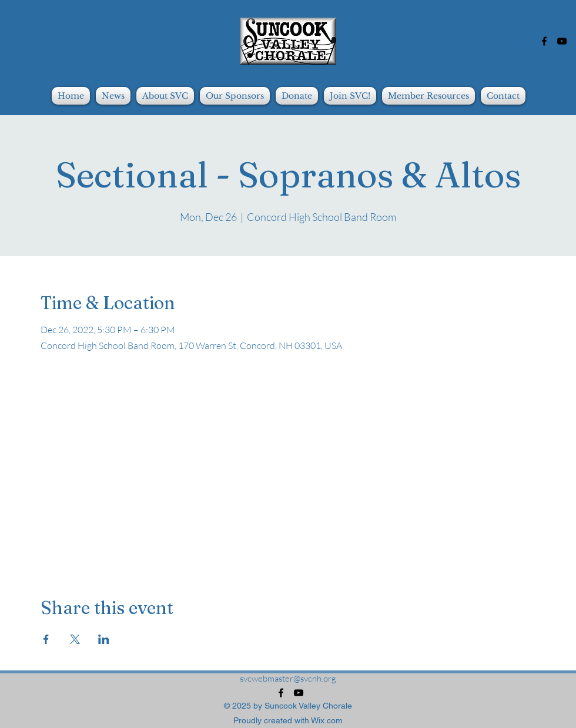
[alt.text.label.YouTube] (562, 41)
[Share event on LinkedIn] (104, 639)
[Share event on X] (75, 639)
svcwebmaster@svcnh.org (288, 678)
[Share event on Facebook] (46, 639)
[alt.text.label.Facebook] (544, 41)
